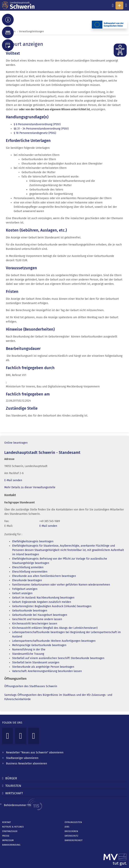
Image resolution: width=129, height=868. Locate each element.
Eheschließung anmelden (28, 567)
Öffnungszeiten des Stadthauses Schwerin (31, 686)
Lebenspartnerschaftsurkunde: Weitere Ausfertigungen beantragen (54, 641)
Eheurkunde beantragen (27, 580)
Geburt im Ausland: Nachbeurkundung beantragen (43, 598)
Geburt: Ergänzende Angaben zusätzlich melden (42, 602)
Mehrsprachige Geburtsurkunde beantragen (39, 645)
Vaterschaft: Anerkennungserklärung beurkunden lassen (47, 671)
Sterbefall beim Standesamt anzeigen (36, 662)
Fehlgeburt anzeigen (25, 589)
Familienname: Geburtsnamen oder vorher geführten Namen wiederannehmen (61, 585)
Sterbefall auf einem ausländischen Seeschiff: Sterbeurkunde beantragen (58, 658)
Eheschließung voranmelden (30, 572)
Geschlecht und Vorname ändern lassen (37, 619)
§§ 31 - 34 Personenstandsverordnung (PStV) (41, 129)
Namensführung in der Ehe (29, 650)
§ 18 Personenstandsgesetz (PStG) (35, 133)
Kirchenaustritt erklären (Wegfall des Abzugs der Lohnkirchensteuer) (55, 628)
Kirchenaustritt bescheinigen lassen (35, 624)
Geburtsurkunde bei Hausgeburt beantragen (40, 615)
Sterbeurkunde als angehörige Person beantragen (43, 667)
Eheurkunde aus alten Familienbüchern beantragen (44, 576)
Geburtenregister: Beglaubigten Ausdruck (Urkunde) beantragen (52, 606)
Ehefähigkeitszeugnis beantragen (33, 541)
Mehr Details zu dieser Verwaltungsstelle (30, 487)
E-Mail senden (13, 480)
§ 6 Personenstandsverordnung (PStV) (37, 124)
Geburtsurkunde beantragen (30, 611)
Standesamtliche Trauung (28, 654)
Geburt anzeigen (22, 593)
